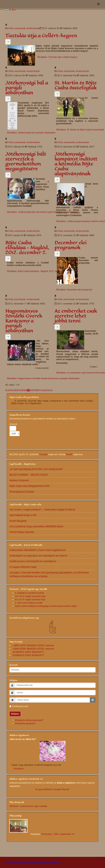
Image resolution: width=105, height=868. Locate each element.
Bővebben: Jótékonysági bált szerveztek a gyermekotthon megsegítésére (43, 212)
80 (16, 390)
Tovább (43, 390)
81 (18, 390)
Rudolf (69, 454)
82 (21, 390)
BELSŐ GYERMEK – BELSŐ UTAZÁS (29, 475)
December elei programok (71, 245)
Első (7, 390)
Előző (12, 390)
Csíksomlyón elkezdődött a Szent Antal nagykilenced (38, 550)
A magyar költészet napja (23, 567)
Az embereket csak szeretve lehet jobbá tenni (76, 316)
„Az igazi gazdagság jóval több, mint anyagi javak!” (36, 469)
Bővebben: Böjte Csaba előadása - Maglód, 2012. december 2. (37, 271)
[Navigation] (98, 4)
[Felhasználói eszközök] (8, 42)
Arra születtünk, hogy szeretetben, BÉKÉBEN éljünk (36, 526)
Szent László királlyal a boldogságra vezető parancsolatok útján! (46, 606)
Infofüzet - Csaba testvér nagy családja (28, 806)
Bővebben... (20, 769)
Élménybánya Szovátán (22, 492)
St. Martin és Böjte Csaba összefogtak (76, 85)
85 (28, 390)
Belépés (15, 714)
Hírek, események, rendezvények (24, 28)
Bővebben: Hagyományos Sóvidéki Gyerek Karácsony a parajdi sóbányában (43, 378)
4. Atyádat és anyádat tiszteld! (29, 593)
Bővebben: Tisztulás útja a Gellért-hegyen (57, 57)
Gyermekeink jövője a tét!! (23, 515)
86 (31, 390)
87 (33, 390)
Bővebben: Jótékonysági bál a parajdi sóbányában (31, 133)
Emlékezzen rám (20, 706)
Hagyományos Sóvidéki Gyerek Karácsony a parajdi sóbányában (24, 321)
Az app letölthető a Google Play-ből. (52, 789)
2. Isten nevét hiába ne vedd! (29, 603)
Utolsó (50, 390)
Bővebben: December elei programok (74, 290)
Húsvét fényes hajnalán (22, 532)
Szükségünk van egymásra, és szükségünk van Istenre (38, 556)
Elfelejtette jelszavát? (25, 723)
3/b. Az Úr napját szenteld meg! (30, 596)
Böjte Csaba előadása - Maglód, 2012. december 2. (27, 248)
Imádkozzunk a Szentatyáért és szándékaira (33, 561)
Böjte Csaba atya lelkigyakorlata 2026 (29, 486)
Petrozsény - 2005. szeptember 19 (58, 834)
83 (23, 390)
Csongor (43, 454)
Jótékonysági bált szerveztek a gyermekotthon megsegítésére (26, 161)
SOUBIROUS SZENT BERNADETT (28, 652)
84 (26, 390)
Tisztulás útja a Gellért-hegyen (41, 36)
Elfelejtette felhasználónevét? (29, 720)
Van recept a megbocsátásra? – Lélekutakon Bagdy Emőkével (42, 510)
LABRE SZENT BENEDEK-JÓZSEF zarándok (33, 645)
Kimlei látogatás (18, 521)
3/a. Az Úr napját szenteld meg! (30, 600)
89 (38, 390)
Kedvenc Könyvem (19, 480)
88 (36, 390)
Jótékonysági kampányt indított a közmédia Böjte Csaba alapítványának (76, 164)
